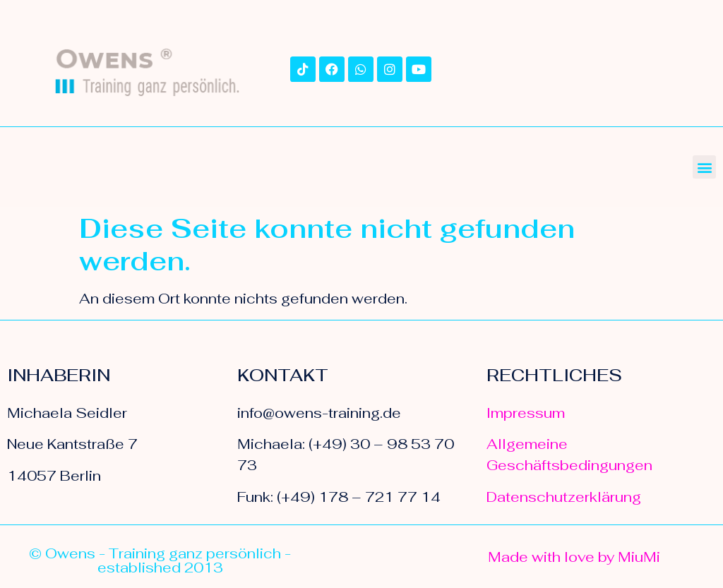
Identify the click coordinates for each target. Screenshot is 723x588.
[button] (704, 167)
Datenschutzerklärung (564, 497)
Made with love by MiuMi (574, 557)
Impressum (526, 413)
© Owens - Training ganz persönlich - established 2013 (160, 560)
